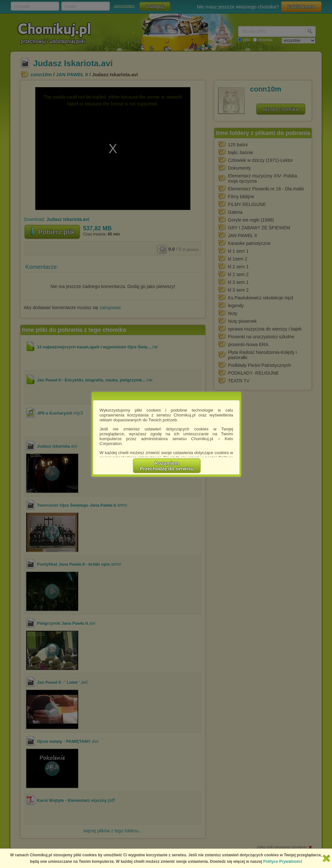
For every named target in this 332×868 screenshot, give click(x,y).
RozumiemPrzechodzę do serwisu (167, 466)
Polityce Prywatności (283, 862)
